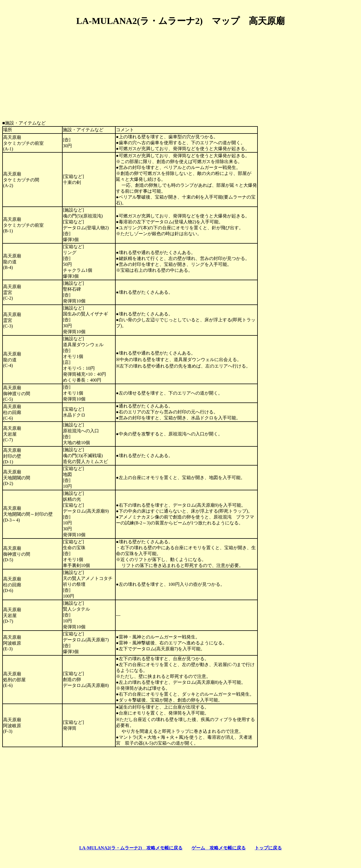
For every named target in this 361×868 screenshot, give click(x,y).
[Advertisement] (180, 71)
